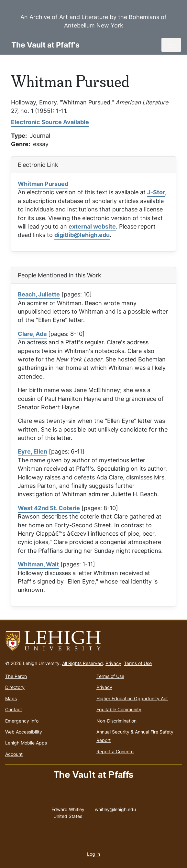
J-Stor (156, 192)
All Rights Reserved (82, 663)
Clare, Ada (32, 334)
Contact (14, 709)
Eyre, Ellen (33, 451)
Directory (15, 687)
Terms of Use (138, 663)
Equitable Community (119, 709)
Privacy (113, 663)
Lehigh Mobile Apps (26, 743)
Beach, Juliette (39, 294)
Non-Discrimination (116, 721)
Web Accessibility (24, 732)
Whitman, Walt (38, 564)
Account (14, 754)
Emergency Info (22, 721)
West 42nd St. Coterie (49, 508)
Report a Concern (115, 751)
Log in (93, 854)
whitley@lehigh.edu (115, 808)
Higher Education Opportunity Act (132, 698)
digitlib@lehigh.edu (82, 235)
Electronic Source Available (50, 122)
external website (92, 226)
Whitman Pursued (43, 184)
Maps (11, 698)
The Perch (16, 676)
